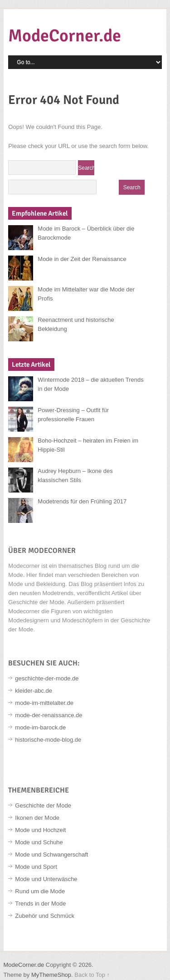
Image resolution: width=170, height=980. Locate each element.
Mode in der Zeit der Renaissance (82, 259)
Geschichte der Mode (43, 805)
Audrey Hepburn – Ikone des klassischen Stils (75, 475)
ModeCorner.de (65, 36)
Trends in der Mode (40, 904)
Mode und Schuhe (39, 842)
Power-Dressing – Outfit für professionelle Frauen (73, 415)
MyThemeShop (51, 975)
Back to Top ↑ (92, 975)
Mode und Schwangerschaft (51, 854)
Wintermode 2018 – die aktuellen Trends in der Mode (90, 384)
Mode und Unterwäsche (46, 879)
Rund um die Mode (40, 891)
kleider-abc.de (34, 691)
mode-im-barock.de (40, 727)
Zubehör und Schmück (45, 916)
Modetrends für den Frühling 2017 (82, 501)
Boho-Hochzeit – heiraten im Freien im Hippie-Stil (88, 445)
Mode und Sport (36, 867)
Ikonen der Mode (37, 818)
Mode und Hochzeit (40, 830)
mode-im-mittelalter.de (44, 703)
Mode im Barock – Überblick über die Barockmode (86, 233)
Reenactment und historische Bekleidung (76, 324)
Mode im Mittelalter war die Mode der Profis (86, 294)
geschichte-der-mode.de (47, 678)
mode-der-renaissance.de (49, 715)
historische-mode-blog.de (48, 740)
